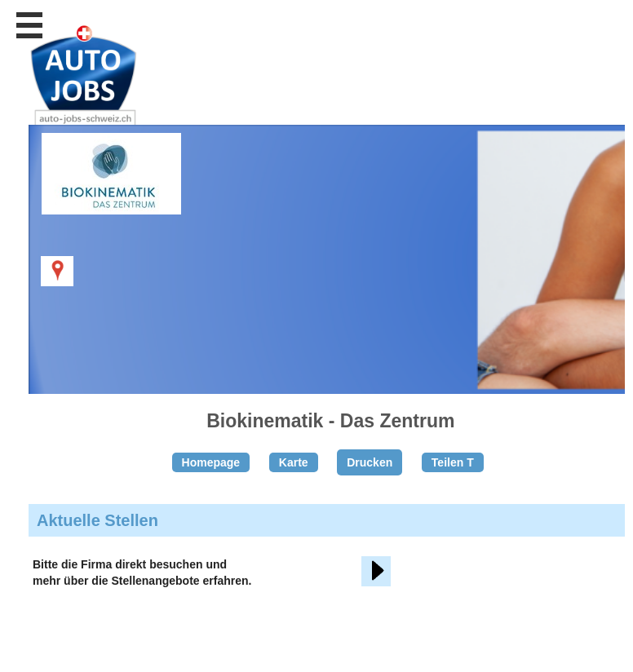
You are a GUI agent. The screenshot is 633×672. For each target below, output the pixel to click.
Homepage (211, 462)
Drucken (370, 462)
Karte (294, 462)
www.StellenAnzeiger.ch (122, 85)
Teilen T (453, 462)
